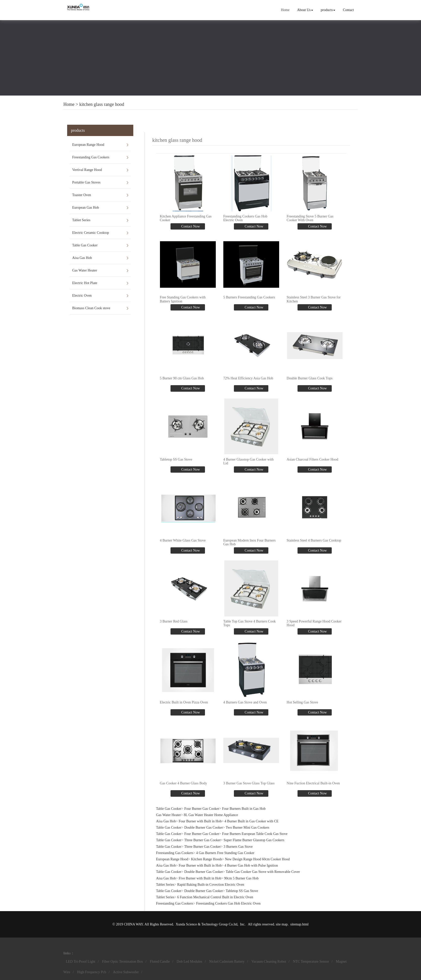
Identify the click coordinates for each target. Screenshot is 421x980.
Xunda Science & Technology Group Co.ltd (207, 924)
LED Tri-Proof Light (81, 962)
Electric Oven (82, 296)
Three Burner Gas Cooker (203, 840)
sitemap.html (299, 924)
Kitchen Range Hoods (206, 859)
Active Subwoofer (126, 972)
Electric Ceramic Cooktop (91, 233)
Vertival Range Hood (87, 170)
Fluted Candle (160, 962)
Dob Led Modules (189, 962)
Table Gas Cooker (85, 245)
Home (285, 10)
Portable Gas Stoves (86, 182)
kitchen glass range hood (102, 104)
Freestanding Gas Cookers (91, 157)
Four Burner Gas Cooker (202, 809)
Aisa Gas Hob (82, 258)
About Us (305, 10)
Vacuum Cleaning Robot (269, 962)
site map (282, 924)
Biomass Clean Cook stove (91, 308)
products (328, 10)
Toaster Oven (82, 195)
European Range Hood (88, 145)
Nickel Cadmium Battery (227, 962)
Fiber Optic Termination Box (122, 962)
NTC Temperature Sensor (311, 962)
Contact (348, 10)
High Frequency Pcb (92, 972)
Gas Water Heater (85, 270)
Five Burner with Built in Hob (200, 878)
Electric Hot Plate (85, 283)
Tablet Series (81, 220)
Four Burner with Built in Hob (200, 821)
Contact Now (190, 226)
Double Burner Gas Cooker (204, 828)
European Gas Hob (86, 208)
